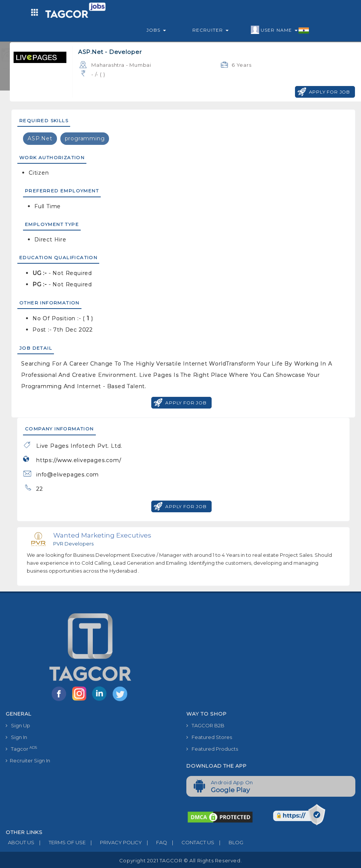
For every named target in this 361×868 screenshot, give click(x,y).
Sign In (16, 737)
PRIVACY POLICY (114, 842)
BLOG (229, 842)
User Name (280, 30)
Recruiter (210, 30)
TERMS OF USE (60, 842)
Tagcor (21, 749)
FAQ (154, 842)
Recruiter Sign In (28, 760)
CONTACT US (191, 842)
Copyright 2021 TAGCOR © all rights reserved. (180, 860)
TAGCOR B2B (205, 725)
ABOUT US (20, 842)
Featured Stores (209, 737)
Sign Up (18, 725)
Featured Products (212, 749)
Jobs (156, 30)
